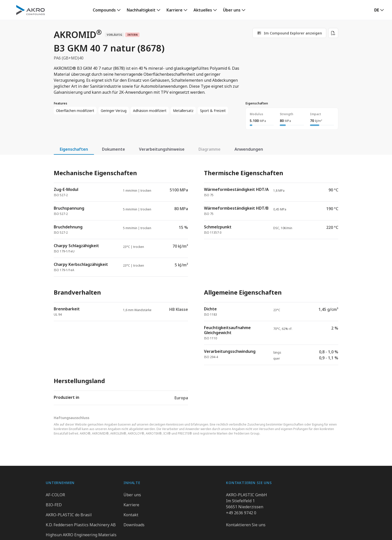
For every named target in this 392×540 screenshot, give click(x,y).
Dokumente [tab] (113, 149)
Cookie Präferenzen (259, 531)
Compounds (104, 10)
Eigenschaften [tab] (74, 149)
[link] (107, 10)
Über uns (232, 10)
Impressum (174, 531)
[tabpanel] (196, 283)
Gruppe (116, 531)
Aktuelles (203, 10)
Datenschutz (143, 531)
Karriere (174, 10)
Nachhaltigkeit (141, 10)
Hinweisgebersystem (213, 531)
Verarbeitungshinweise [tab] (162, 149)
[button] (379, 10)
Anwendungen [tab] (249, 149)
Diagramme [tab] (209, 149)
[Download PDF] (333, 33)
